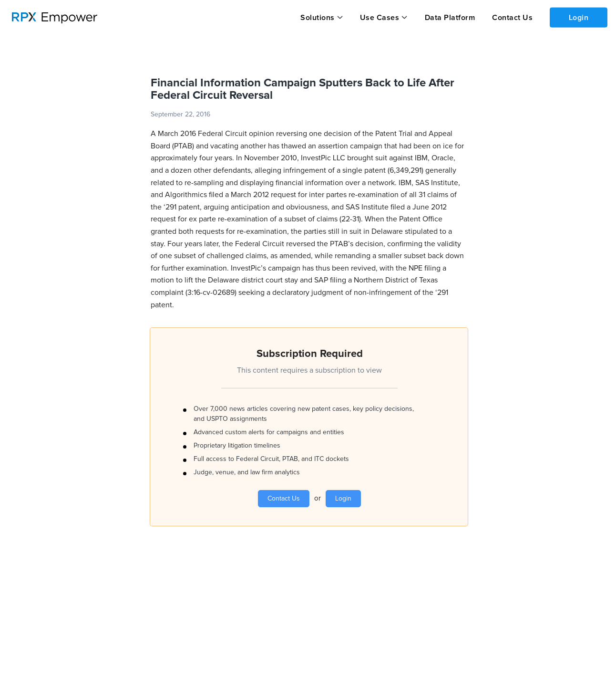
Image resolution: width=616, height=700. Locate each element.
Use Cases (379, 18)
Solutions (318, 18)
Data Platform (449, 18)
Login (578, 17)
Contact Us (511, 18)
